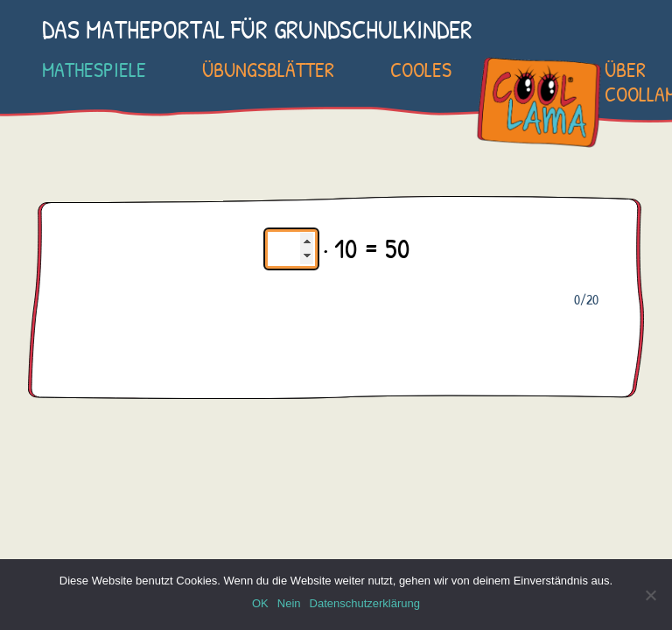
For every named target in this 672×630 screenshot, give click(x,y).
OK (260, 603)
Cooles (421, 69)
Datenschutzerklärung (365, 603)
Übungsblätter (268, 69)
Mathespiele (94, 69)
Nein (289, 603)
